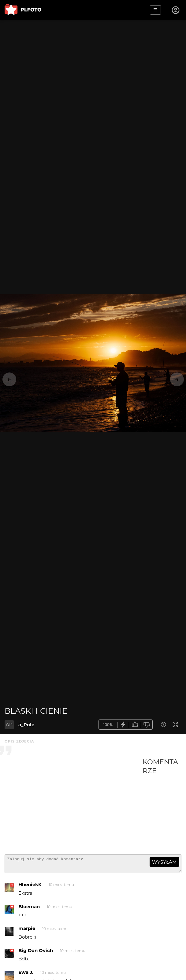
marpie (27, 931)
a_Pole (26, 725)
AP (9, 725)
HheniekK (30, 887)
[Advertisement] (74, 804)
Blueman (29, 909)
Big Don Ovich (36, 953)
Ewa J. (26, 975)
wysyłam (164, 862)
